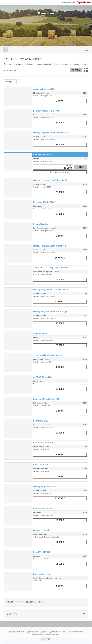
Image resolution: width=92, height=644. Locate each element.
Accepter (46, 639)
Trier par (10, 82)
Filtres (76, 70)
